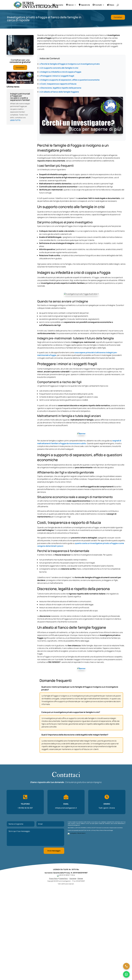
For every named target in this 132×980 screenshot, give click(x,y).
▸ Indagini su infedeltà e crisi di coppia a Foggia (60, 72)
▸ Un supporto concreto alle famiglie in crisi (59, 68)
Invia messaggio (54, 851)
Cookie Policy (64, 881)
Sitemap (80, 881)
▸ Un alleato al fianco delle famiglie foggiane (59, 92)
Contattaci (118, 17)
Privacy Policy (96, 830)
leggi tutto (15, 120)
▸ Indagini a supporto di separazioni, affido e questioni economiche (70, 80)
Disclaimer (73, 881)
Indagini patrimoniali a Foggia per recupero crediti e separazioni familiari (20, 97)
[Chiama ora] (126, 966)
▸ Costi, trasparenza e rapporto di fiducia (58, 84)
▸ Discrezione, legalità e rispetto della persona (60, 88)
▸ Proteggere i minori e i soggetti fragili (57, 76)
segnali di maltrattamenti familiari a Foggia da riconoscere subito (79, 442)
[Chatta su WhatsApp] (126, 974)
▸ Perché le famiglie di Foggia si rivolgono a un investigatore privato (70, 64)
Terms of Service (104, 830)
